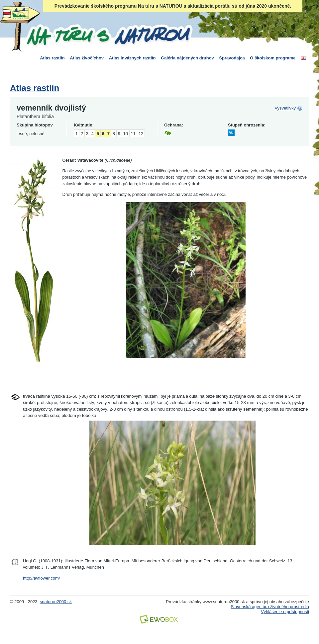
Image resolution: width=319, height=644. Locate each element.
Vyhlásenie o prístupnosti (285, 612)
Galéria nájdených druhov (187, 58)
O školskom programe (273, 58)
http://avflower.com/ (42, 578)
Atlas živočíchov (87, 58)
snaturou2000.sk (56, 602)
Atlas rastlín (52, 58)
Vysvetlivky (285, 108)
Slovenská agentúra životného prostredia (270, 607)
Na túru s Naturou (108, 35)
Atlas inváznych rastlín (132, 58)
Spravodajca (232, 58)
